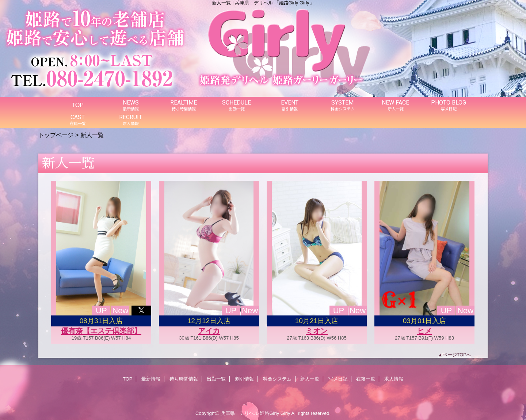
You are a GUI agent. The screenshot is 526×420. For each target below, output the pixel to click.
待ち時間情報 (184, 379)
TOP (78, 105)
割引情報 (244, 379)
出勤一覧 (216, 379)
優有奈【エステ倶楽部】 (101, 331)
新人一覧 (310, 379)
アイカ (209, 331)
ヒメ (424, 331)
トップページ (56, 135)
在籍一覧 (366, 379)
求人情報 (394, 379)
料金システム (277, 379)
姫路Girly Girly (275, 413)
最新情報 (151, 379)
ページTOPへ (457, 355)
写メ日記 (338, 379)
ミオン (317, 331)
